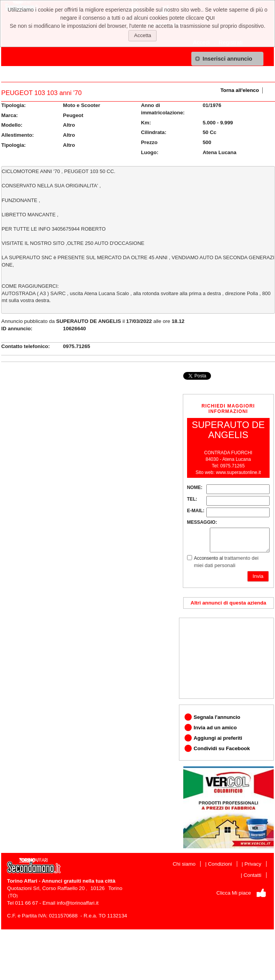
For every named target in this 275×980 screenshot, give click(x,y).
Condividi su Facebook (222, 748)
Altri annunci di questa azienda (228, 603)
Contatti (252, 875)
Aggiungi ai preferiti (218, 738)
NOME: (195, 487)
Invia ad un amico (215, 728)
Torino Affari (22, 881)
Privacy (253, 864)
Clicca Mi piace (234, 893)
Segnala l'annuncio (217, 717)
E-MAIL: (196, 511)
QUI (210, 18)
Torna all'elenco (240, 90)
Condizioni (220, 864)
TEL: (192, 499)
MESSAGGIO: (202, 522)
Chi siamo (184, 864)
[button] (227, 59)
